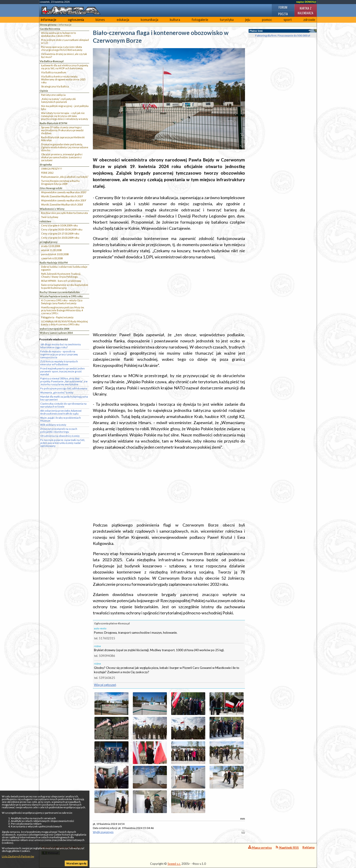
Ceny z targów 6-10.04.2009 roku (59, 225)
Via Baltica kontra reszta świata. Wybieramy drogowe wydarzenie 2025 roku (63, 79)
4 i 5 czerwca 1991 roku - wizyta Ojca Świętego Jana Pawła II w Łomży (62, 302)
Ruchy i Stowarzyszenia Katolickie (60, 292)
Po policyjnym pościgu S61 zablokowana (64, 388)
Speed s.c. (174, 864)
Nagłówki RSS (287, 847)
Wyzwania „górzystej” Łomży (57, 392)
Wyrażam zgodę (76, 863)
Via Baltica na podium (54, 72)
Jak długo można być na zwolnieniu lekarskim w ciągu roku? (61, 346)
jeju (248, 20)
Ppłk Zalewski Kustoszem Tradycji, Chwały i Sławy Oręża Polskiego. (61, 275)
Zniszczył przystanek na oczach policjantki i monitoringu (59, 430)
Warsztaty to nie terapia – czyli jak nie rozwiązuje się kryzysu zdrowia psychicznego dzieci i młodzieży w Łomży (65, 116)
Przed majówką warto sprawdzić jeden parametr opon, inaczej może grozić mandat (62, 371)
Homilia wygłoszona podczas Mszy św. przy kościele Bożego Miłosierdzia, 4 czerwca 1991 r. (63, 310)
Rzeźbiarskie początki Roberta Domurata (64, 213)
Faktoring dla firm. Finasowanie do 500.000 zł (283, 36)
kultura (175, 20)
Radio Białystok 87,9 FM (53, 123)
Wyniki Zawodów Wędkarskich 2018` (62, 204)
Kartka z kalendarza (305, 10)
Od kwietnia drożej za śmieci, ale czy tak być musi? (64, 55)
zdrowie (309, 20)
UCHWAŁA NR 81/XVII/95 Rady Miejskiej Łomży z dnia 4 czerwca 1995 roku (64, 323)
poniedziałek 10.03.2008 (55, 254)
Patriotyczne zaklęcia (53, 95)
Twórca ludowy (50, 217)
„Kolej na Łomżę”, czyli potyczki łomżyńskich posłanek (58, 100)
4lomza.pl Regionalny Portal (62, 850)
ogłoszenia (76, 20)
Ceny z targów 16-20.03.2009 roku (60, 238)
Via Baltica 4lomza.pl (52, 61)
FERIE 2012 (47, 173)
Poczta (283, 14)
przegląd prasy (49, 242)
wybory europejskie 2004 (54, 329)
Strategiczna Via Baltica (55, 86)
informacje (49, 20)
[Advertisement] (169, 296)
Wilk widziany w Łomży (53, 425)
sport (288, 20)
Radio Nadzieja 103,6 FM (54, 263)
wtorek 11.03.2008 (51, 250)
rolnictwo (46, 221)
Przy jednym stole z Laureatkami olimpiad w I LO (65, 41)
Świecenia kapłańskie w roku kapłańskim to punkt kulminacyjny (65, 286)
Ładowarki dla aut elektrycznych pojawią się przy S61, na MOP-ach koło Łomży (65, 67)
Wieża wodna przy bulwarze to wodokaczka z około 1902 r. (58, 34)
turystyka (227, 20)
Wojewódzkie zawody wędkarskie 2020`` (64, 192)
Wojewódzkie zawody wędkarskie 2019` (64, 200)
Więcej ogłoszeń (105, 685)
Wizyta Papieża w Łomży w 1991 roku (61, 296)
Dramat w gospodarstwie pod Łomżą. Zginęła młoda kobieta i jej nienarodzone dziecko (65, 147)
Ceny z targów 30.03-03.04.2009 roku (62, 229)
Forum (283, 7)
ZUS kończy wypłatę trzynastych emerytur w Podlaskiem (59, 363)
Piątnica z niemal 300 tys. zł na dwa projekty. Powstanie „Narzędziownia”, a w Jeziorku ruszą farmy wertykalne (64, 381)
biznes (100, 20)
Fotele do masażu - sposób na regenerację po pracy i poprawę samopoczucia (59, 354)
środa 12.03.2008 (51, 246)
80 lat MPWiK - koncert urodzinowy (61, 281)
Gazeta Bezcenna (50, 29)
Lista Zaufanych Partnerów (18, 856)
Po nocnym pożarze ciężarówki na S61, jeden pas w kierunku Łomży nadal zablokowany (63, 443)
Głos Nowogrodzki (51, 188)
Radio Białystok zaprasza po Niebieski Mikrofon (63, 139)
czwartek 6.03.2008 (52, 258)
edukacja (123, 20)
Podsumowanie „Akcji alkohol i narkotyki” (65, 177)
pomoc (267, 20)
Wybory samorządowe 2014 (56, 333)
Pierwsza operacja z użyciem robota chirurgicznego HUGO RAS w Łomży (62, 48)
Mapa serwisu (260, 847)
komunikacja (150, 20)
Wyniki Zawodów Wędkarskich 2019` (62, 196)
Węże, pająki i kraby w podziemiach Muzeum (61, 419)
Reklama (308, 847)
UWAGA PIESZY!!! (52, 169)
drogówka (46, 164)
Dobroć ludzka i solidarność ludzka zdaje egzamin (64, 268)
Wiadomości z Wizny (52, 209)
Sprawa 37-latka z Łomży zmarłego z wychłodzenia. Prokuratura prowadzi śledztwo (62, 130)
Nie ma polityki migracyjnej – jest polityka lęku (65, 107)
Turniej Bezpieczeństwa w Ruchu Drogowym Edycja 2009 (60, 182)
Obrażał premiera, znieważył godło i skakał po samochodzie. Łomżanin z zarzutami (62, 157)
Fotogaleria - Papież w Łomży (57, 317)
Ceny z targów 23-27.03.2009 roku (60, 234)
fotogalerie (200, 20)
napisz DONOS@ (306, 2)
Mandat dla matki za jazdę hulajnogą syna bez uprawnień (64, 398)
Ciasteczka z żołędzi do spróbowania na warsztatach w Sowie (63, 405)
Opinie (44, 91)
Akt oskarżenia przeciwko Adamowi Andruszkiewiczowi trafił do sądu (61, 412)
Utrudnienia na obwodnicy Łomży (60, 436)
